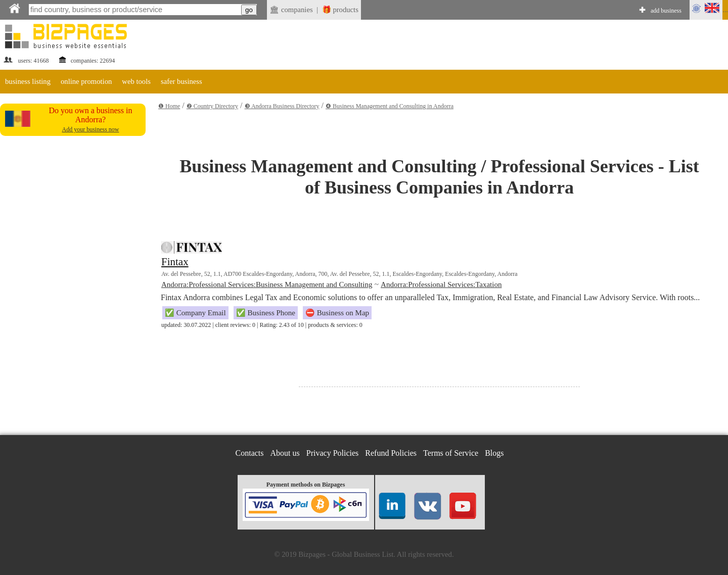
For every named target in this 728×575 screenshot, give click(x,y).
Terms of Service (451, 453)
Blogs (494, 453)
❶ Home (169, 106)
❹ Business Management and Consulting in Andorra (390, 106)
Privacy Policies (333, 453)
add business (666, 11)
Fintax (175, 262)
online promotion (86, 81)
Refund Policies (391, 453)
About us (285, 453)
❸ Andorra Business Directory (282, 106)
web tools (136, 81)
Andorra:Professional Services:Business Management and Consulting (267, 284)
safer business (181, 81)
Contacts (250, 453)
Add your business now (91, 129)
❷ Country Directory (212, 106)
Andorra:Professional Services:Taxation (441, 284)
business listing (28, 81)
